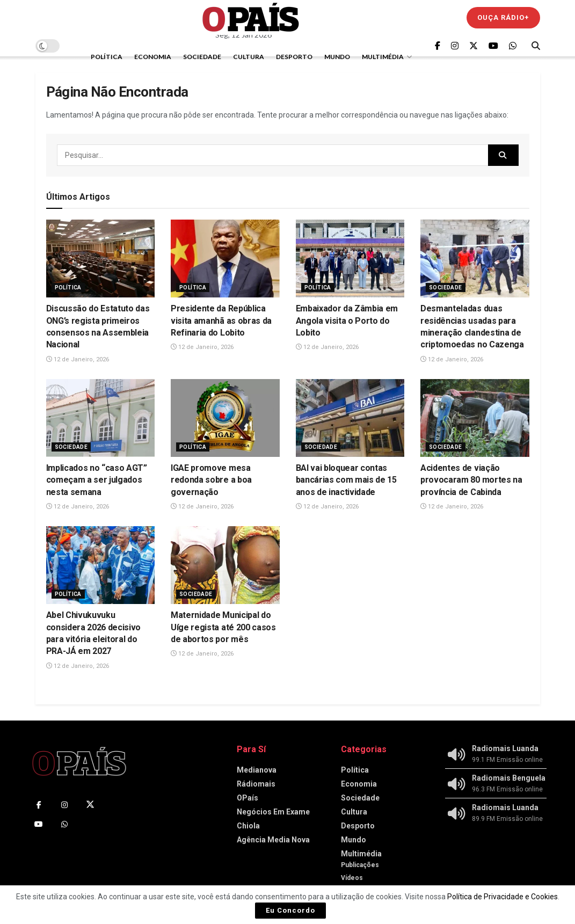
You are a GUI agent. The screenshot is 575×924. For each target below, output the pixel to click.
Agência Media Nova (273, 840)
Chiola (248, 826)
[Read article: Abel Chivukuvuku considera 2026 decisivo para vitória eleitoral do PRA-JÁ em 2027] (101, 565)
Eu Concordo (290, 910)
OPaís (248, 798)
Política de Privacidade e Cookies (503, 897)
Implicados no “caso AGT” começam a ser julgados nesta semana (97, 480)
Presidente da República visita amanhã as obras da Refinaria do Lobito (221, 321)
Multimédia (383, 57)
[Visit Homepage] (251, 17)
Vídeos (352, 878)
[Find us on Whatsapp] (513, 46)
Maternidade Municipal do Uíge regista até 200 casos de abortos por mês (223, 627)
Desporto (294, 57)
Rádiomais (256, 784)
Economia (153, 57)
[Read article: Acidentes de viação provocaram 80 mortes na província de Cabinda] (475, 418)
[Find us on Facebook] (438, 46)
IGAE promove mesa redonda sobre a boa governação (211, 480)
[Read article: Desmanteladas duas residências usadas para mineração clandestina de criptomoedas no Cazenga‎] (475, 259)
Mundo (337, 57)
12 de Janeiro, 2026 (78, 359)
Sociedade (202, 57)
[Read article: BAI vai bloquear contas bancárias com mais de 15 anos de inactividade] (350, 418)
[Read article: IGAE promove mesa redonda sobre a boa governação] (225, 418)
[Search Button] (536, 46)
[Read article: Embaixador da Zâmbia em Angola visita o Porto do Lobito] (350, 259)
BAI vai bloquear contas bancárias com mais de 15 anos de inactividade (346, 480)
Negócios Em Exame (273, 812)
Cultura (249, 57)
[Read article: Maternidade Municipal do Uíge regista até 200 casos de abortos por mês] (225, 565)
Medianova (257, 770)
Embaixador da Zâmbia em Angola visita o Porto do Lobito (347, 321)
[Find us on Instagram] (455, 46)
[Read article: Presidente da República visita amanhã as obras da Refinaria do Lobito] (225, 259)
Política (107, 57)
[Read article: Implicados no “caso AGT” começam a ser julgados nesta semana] (101, 418)
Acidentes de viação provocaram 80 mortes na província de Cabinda (471, 480)
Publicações (360, 865)
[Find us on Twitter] (474, 46)
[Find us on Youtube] (493, 46)
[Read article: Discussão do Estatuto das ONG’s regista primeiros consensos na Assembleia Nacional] (101, 259)
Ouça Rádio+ (503, 17)
